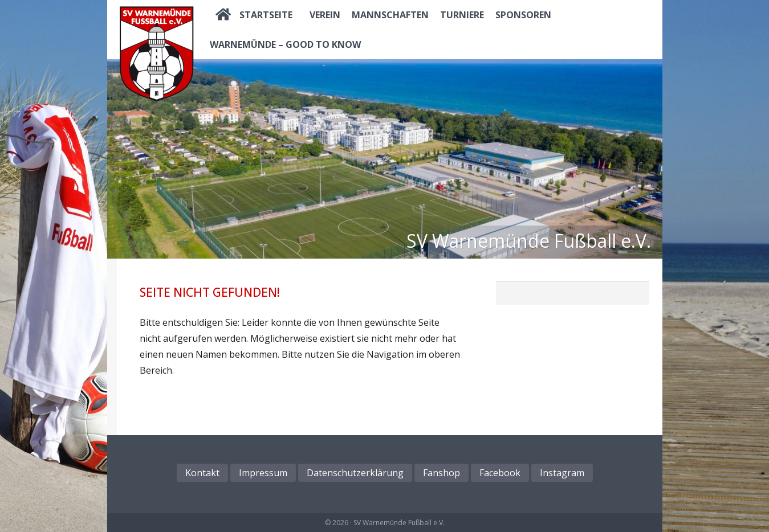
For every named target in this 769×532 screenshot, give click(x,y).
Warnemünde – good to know (285, 44)
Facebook (500, 473)
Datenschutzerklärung (355, 473)
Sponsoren (523, 15)
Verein (325, 15)
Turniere (462, 15)
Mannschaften (390, 15)
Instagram (562, 473)
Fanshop (442, 473)
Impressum (263, 473)
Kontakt (202, 473)
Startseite (266, 15)
